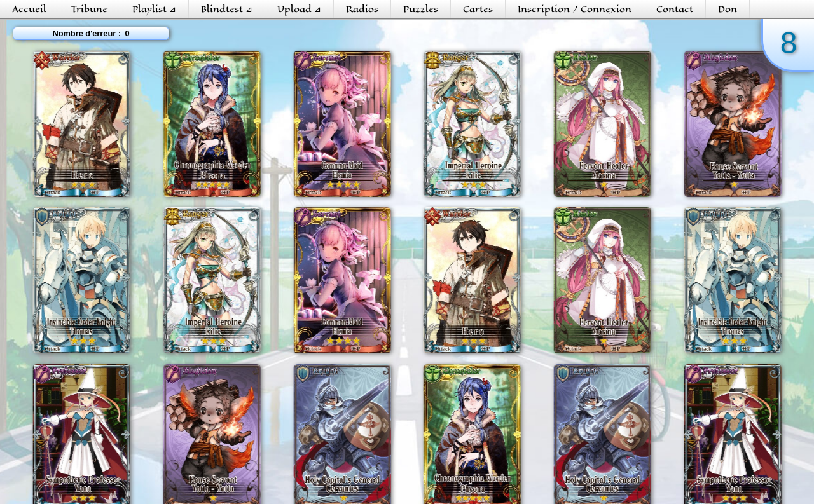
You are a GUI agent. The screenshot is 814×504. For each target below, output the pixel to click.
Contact (675, 9)
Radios (362, 9)
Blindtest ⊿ (227, 9)
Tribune (89, 9)
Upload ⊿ (299, 9)
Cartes (478, 9)
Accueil (29, 9)
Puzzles (421, 9)
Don (728, 9)
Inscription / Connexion (575, 9)
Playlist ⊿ (154, 9)
